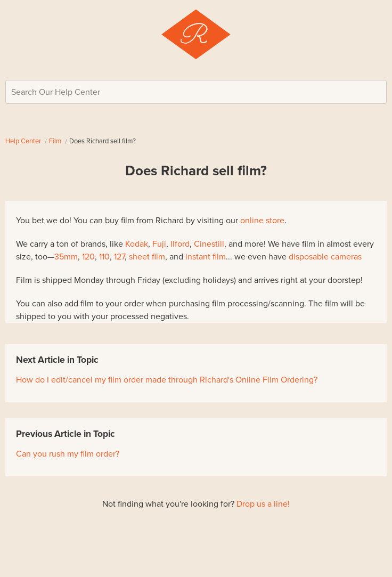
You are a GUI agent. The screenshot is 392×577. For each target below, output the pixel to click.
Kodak (137, 244)
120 (88, 257)
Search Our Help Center (56, 92)
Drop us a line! (263, 504)
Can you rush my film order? (68, 454)
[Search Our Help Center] (196, 92)
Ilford (180, 244)
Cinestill (209, 244)
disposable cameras (325, 257)
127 (119, 257)
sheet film (147, 257)
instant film (206, 257)
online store (262, 221)
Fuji (159, 244)
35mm (66, 257)
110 (104, 257)
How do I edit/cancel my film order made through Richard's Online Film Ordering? (167, 380)
